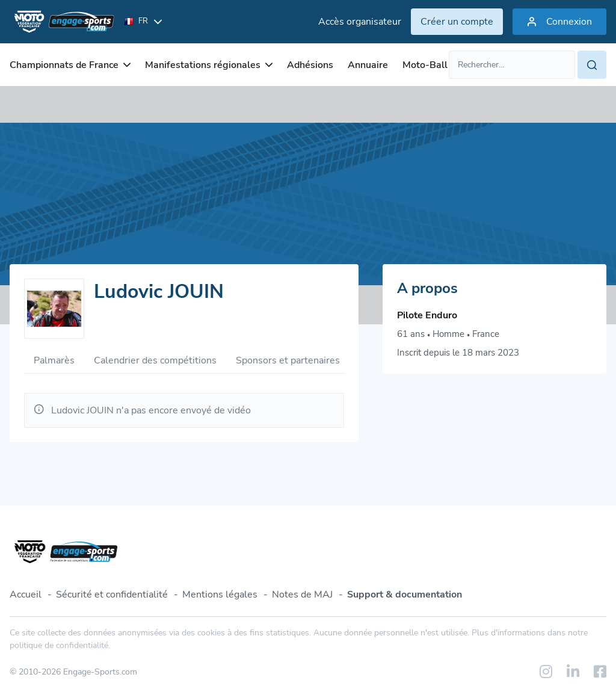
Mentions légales (220, 595)
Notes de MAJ (302, 595)
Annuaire (368, 65)
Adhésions (310, 65)
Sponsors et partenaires (288, 360)
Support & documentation (405, 595)
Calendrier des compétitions (155, 360)
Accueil (26, 595)
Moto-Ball (425, 65)
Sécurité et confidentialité (112, 595)
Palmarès (54, 360)
